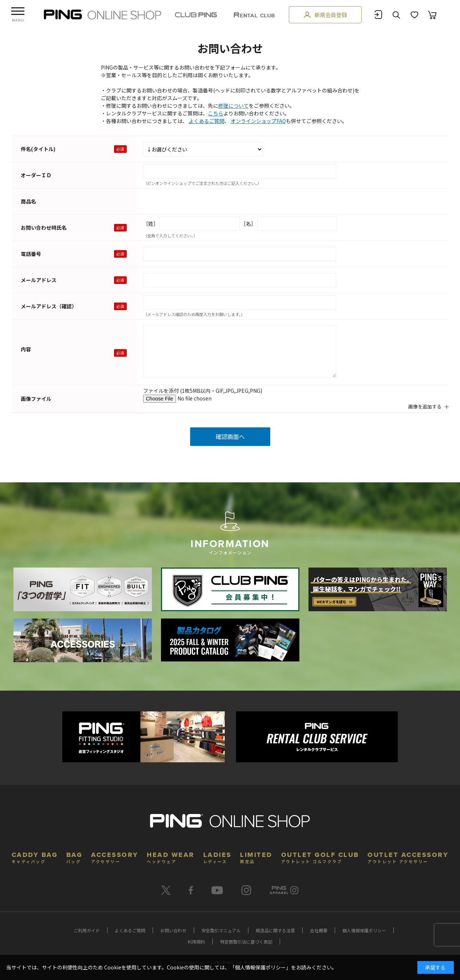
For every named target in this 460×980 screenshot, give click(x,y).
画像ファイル (36, 399)
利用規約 (196, 942)
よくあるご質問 (207, 121)
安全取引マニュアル (221, 930)
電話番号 (31, 254)
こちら (216, 113)
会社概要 (319, 930)
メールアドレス (39, 280)
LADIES (217, 857)
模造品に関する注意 (275, 930)
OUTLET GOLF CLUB (320, 857)
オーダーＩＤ (36, 175)
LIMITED (256, 857)
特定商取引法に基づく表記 (246, 942)
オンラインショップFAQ (258, 121)
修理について (233, 106)
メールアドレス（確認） (49, 306)
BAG (74, 857)
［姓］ (151, 224)
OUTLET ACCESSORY (408, 857)
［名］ (248, 224)
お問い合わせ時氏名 (44, 228)
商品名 (28, 201)
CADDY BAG (35, 857)
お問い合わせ (173, 930)
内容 (26, 349)
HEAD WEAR (171, 857)
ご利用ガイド (87, 930)
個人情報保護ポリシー (364, 930)
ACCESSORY (115, 857)
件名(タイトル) (38, 149)
